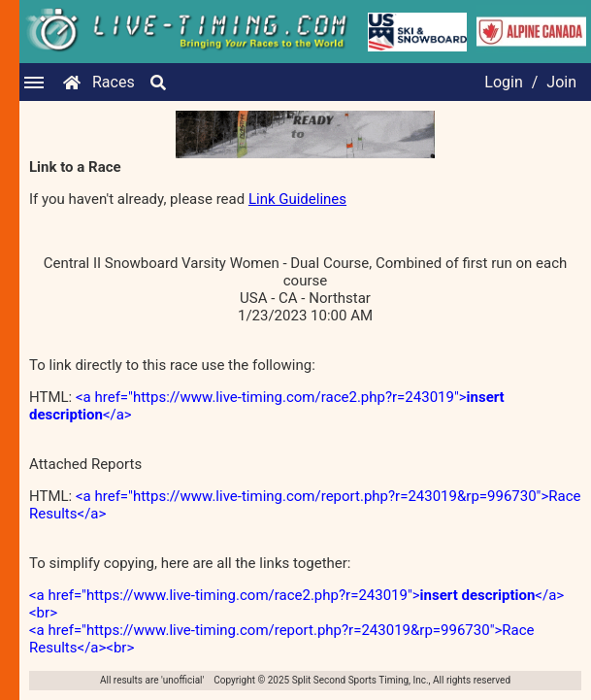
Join (561, 82)
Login (503, 82)
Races (114, 82)
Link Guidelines (297, 199)
